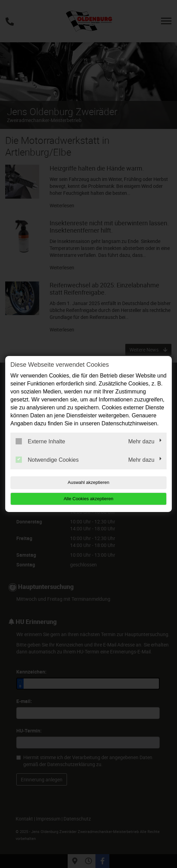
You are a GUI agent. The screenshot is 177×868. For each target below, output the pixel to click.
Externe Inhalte (40, 441)
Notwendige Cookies (47, 460)
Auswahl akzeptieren (88, 482)
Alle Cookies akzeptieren (88, 499)
